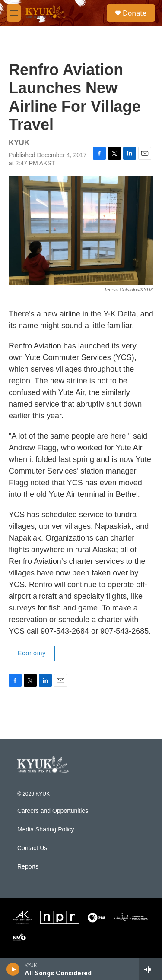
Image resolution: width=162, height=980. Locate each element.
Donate (135, 13)
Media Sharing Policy (46, 830)
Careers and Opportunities (53, 811)
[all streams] (151, 969)
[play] (13, 969)
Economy (32, 653)
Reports (28, 867)
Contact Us (32, 848)
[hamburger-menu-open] (14, 13)
